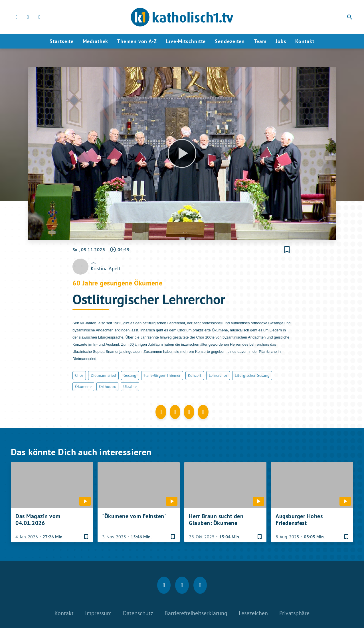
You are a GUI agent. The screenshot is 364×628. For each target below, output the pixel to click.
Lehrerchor (218, 375)
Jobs (281, 41)
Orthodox (107, 387)
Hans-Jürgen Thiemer (162, 375)
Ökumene (83, 387)
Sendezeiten (230, 41)
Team (260, 41)
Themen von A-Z (137, 41)
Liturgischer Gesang (252, 375)
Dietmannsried (103, 375)
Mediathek (95, 41)
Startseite (62, 41)
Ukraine (130, 387)
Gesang (130, 375)
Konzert (195, 375)
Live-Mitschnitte (186, 41)
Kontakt (305, 41)
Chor (79, 375)
